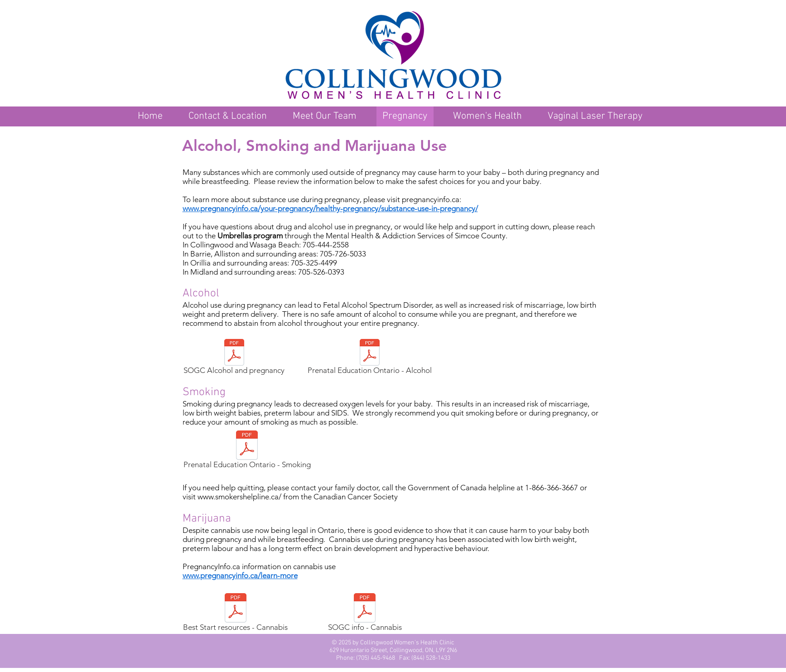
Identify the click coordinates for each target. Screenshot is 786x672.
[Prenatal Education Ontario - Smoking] (247, 451)
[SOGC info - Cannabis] (365, 614)
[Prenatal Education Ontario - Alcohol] (370, 358)
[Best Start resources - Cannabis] (236, 614)
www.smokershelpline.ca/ (239, 497)
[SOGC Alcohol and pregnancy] (234, 358)
